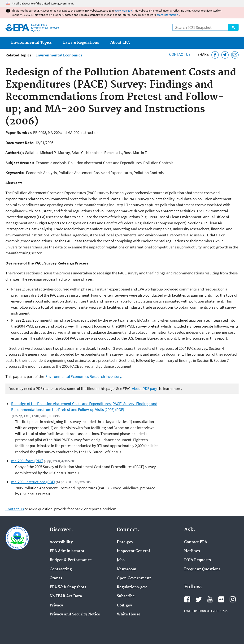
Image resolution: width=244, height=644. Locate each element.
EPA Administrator (67, 551)
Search (233, 27)
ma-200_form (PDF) (27, 461)
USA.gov (124, 606)
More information (168, 15)
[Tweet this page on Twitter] (225, 55)
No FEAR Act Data (66, 596)
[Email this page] (235, 55)
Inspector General (133, 551)
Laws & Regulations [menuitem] (81, 43)
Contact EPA (196, 542)
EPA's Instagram (233, 599)
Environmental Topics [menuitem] (31, 43)
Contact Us (180, 54)
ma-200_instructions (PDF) (33, 482)
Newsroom (127, 569)
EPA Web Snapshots (68, 587)
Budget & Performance (71, 560)
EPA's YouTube (210, 599)
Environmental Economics (59, 55)
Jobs (121, 560)
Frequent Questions (202, 569)
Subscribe (126, 596)
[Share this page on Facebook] (215, 55)
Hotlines (192, 551)
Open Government (134, 578)
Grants (56, 578)
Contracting (61, 569)
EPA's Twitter (199, 599)
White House (129, 614)
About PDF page (145, 388)
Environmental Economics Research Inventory (83, 376)
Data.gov (125, 542)
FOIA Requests (198, 560)
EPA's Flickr (221, 599)
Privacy (56, 606)
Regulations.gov (132, 587)
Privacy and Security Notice (75, 614)
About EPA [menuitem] (120, 43)
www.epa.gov (124, 11)
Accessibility (61, 542)
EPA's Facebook (187, 599)
